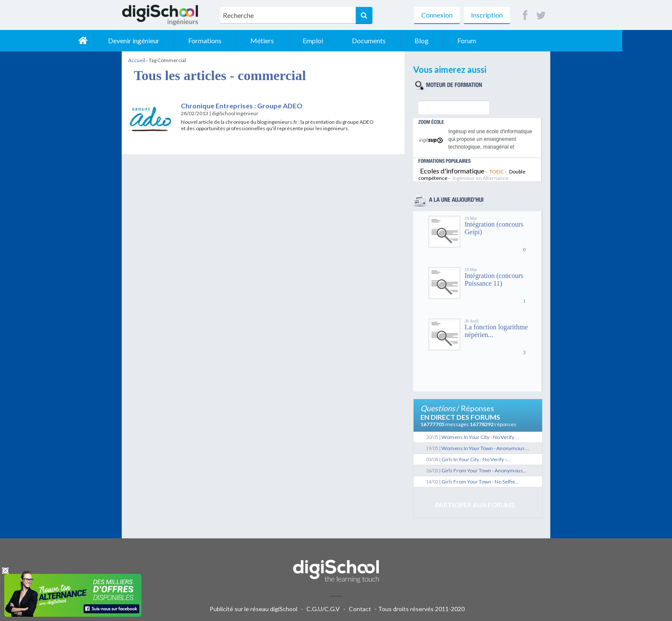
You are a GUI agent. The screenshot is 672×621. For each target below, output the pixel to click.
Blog (471, 40)
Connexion (437, 15)
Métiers (312, 40)
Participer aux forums (475, 505)
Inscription (487, 15)
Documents (418, 40)
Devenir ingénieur (183, 40)
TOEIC (497, 172)
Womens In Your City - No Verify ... (480, 437)
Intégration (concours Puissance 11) (494, 279)
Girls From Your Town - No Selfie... (480, 482)
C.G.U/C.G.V (323, 609)
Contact (360, 609)
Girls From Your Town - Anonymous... (484, 470)
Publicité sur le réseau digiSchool (253, 609)
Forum (516, 40)
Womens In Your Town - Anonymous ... (485, 448)
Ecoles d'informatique (452, 171)
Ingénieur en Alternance (480, 178)
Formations (255, 40)
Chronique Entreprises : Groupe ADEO (242, 106)
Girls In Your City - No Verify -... (476, 459)
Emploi (363, 40)
